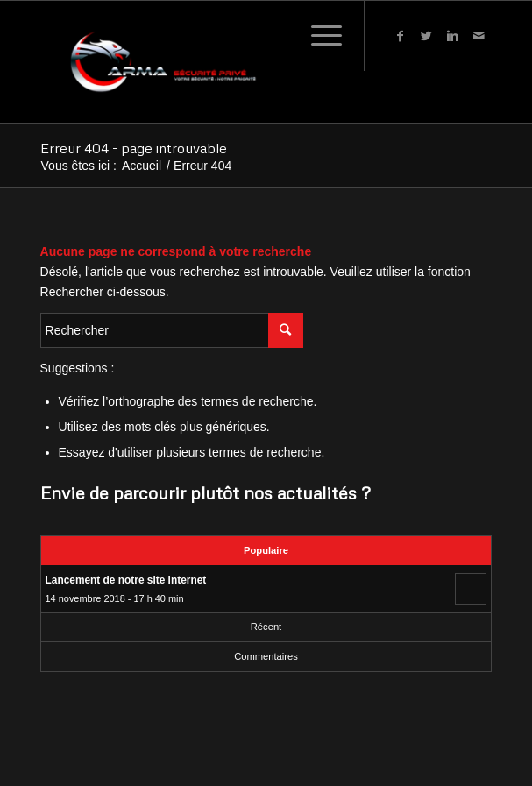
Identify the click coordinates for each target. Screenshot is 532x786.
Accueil (142, 166)
